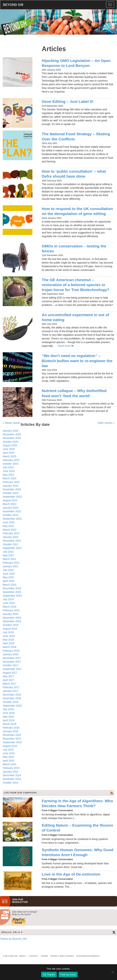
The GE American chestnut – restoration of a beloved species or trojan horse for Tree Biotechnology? (76, 285)
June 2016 (9, 713)
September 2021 (12, 548)
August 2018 (10, 629)
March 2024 (10, 478)
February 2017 (11, 687)
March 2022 (10, 530)
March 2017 (10, 684)
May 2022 (8, 526)
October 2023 (11, 493)
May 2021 (8, 555)
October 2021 (11, 544)
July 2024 (8, 467)
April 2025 (9, 453)
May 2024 (8, 475)
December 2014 (12, 775)
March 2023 (10, 504)
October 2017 (11, 665)
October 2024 (11, 464)
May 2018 (8, 640)
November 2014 (12, 779)
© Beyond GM (10, 956)
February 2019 (11, 610)
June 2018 (9, 636)
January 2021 (11, 566)
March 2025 (10, 456)
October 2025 (11, 442)
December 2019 (12, 588)
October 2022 (11, 515)
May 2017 (8, 676)
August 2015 (10, 746)
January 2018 (11, 654)
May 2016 (8, 717)
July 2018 (8, 632)
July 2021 (8, 552)
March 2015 (10, 764)
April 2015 (9, 761)
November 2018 (12, 621)
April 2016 (9, 720)
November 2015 (12, 739)
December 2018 (12, 618)
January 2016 (11, 731)
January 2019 (11, 614)
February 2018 (11, 651)
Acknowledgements (88, 956)
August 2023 (10, 500)
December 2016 (12, 695)
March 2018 (10, 647)
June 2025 (9, 449)
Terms (44, 956)
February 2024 (11, 482)
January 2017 (11, 691)
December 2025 (12, 434)
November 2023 (12, 489)
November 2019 (12, 592)
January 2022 (11, 537)
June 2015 (9, 753)
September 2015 (12, 742)
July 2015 (8, 750)
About (23, 956)
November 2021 (12, 541)
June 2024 (9, 471)
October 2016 (11, 702)
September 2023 (12, 497)
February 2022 (11, 533)
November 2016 (12, 698)
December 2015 (12, 735)
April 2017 (9, 680)
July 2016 (8, 709)
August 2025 (10, 445)
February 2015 (11, 768)
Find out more (68, 975)
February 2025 (11, 460)
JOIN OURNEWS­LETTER (20, 901)
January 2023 (11, 508)
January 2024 (11, 486)
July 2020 (8, 570)
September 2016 (12, 706)
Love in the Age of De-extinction (71, 874)
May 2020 (8, 577)
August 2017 (10, 673)
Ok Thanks (49, 975)
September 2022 (12, 519)
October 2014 (11, 783)
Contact (33, 956)
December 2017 (12, 658)
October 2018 (11, 625)
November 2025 (12, 438)
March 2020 (10, 585)
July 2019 (8, 599)
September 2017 (12, 669)
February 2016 (11, 728)
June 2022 (9, 522)
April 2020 (9, 581)
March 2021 (10, 559)
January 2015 (11, 772)
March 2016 (10, 724)
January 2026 (11, 431)
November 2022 (12, 511)
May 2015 (8, 757)
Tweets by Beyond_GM (13, 939)
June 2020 (9, 574)
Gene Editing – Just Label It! (68, 101)
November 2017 (12, 662)
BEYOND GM (13, 5)
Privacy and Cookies (62, 956)
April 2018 (9, 643)
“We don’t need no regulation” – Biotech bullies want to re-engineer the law (77, 361)
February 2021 (11, 563)
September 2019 (12, 596)
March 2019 (10, 607)
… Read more (64, 346)
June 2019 (9, 603)
